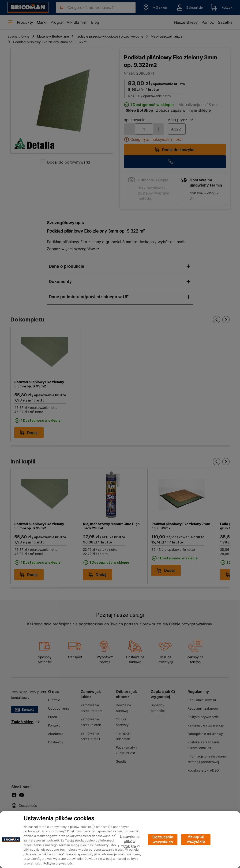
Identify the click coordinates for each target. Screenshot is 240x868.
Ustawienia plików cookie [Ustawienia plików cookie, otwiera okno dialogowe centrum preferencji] (130, 840)
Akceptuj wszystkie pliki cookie (196, 840)
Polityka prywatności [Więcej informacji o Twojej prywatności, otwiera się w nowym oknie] (58, 863)
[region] (120, 840)
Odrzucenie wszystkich (163, 839)
